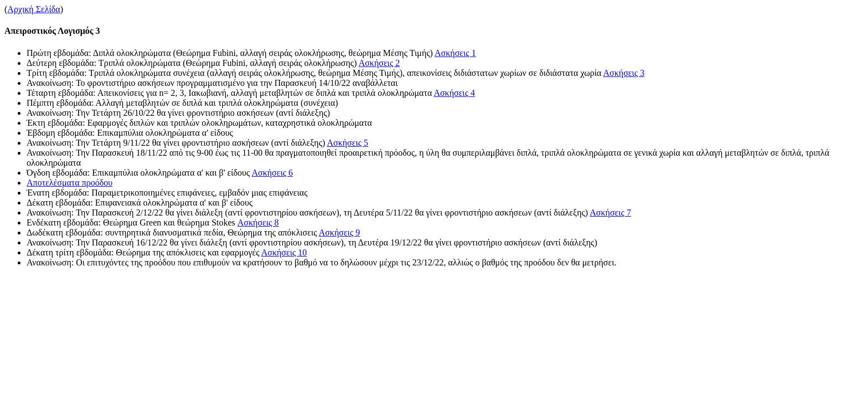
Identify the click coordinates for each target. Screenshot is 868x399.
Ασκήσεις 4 (454, 93)
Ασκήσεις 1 (455, 53)
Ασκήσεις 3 (624, 73)
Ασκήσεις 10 (284, 252)
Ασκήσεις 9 (340, 232)
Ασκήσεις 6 (272, 173)
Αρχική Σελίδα (33, 9)
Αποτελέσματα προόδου (69, 183)
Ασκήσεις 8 (258, 222)
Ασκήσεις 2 (379, 63)
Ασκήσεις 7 (610, 213)
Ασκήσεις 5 (347, 143)
